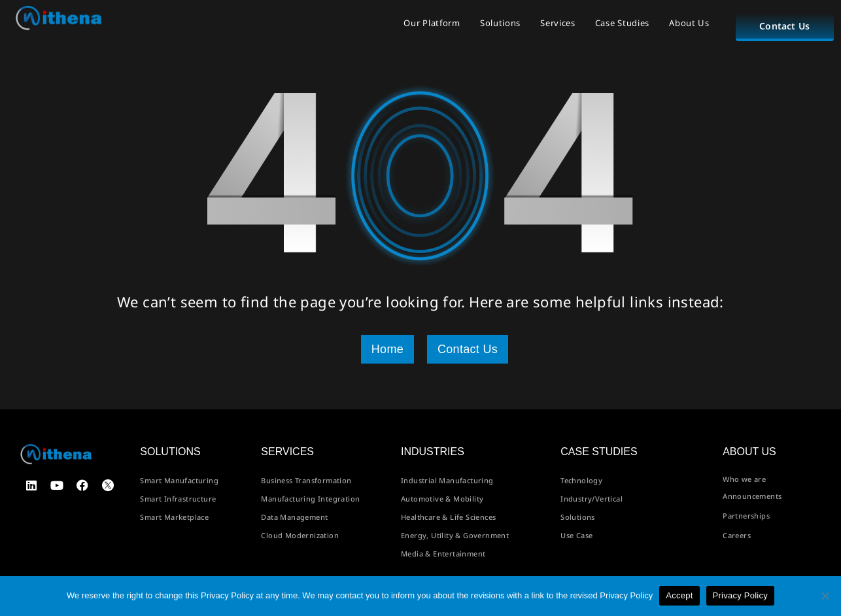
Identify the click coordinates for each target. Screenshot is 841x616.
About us (749, 452)
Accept (679, 595)
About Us (689, 23)
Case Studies (622, 23)
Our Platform (432, 23)
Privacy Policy (740, 595)
